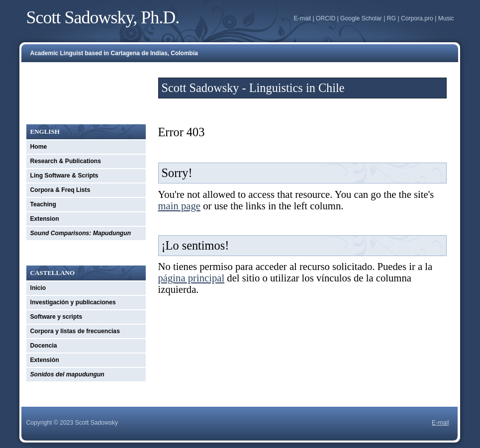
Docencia (44, 346)
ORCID (326, 18)
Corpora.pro (417, 18)
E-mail (302, 18)
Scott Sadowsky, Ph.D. (103, 17)
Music (446, 18)
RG (391, 18)
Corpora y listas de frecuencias (75, 331)
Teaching (43, 204)
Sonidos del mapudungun (67, 374)
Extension (45, 219)
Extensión (45, 360)
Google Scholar (361, 18)
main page (179, 206)
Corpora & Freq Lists (60, 190)
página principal (192, 278)
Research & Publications (66, 161)
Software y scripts (56, 317)
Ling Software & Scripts (64, 176)
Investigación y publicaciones (73, 302)
